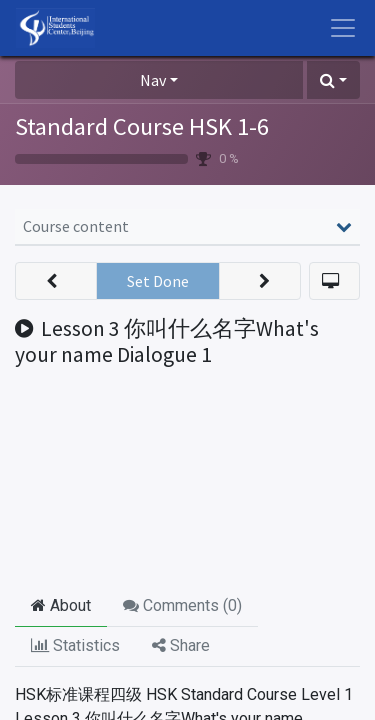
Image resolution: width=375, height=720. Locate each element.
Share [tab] (181, 645)
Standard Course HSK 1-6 (142, 126)
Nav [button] (153, 80)
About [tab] (61, 605)
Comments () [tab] (182, 605)
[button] (333, 80)
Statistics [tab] (75, 645)
